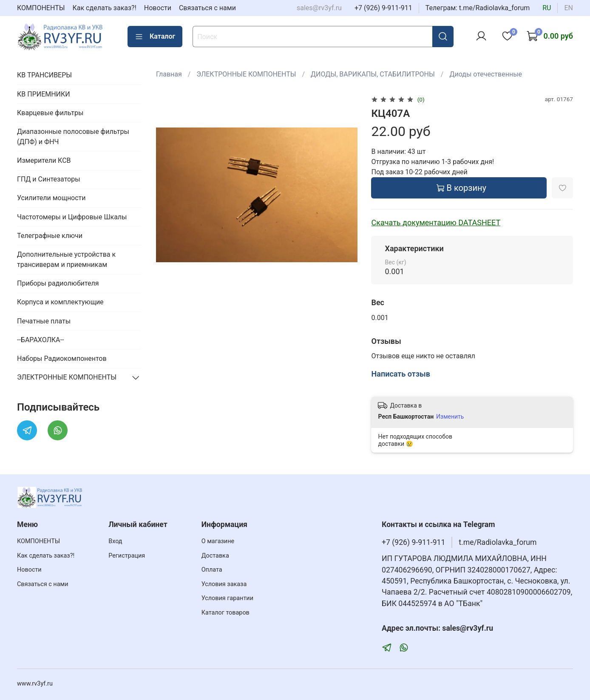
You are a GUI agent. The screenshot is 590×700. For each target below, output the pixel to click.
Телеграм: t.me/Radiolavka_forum (478, 8)
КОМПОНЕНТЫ (41, 8)
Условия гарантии (227, 598)
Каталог (155, 37)
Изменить (450, 417)
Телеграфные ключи (50, 236)
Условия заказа (224, 584)
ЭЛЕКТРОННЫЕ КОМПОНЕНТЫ (246, 74)
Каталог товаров (226, 613)
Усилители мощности (51, 198)
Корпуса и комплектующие (60, 302)
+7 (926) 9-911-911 (383, 8)
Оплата (212, 570)
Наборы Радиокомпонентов (62, 359)
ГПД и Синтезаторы (49, 179)
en (569, 8)
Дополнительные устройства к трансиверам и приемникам (66, 259)
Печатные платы (44, 321)
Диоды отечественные (486, 74)
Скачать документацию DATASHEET (436, 222)
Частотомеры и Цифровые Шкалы (72, 217)
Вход (115, 541)
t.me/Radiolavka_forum (498, 542)
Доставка (215, 556)
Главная (169, 74)
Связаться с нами (207, 8)
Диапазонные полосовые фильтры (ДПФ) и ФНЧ (73, 137)
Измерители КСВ (44, 160)
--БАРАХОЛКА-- (40, 340)
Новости (158, 8)
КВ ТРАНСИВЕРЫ (44, 75)
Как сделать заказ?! (105, 8)
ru (547, 8)
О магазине (218, 541)
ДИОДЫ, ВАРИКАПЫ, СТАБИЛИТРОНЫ (373, 74)
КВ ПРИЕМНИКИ (44, 94)
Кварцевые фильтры (50, 113)
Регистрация (127, 556)
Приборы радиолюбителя (58, 283)
